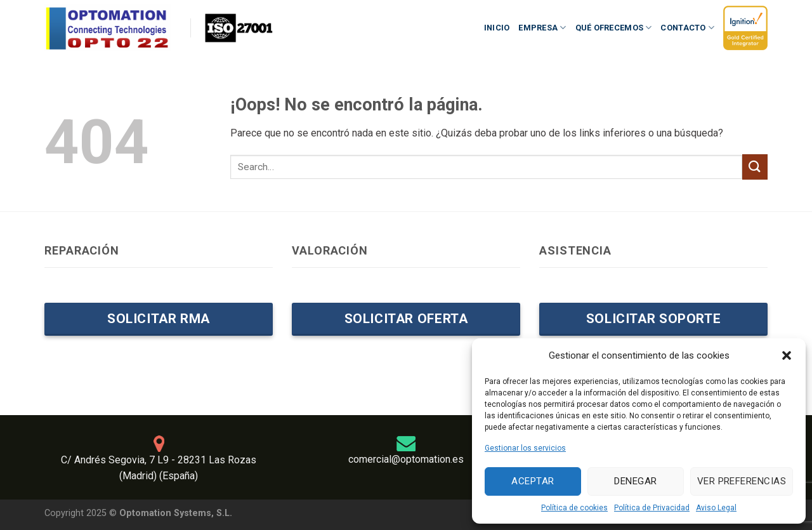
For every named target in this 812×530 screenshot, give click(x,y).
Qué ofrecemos (614, 28)
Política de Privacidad (652, 508)
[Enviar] (755, 167)
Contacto (687, 28)
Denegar (635, 481)
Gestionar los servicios (525, 448)
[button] (787, 355)
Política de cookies (574, 508)
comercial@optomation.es (406, 459)
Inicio (497, 28)
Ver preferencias (742, 481)
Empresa (542, 28)
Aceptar (533, 481)
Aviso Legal (716, 508)
